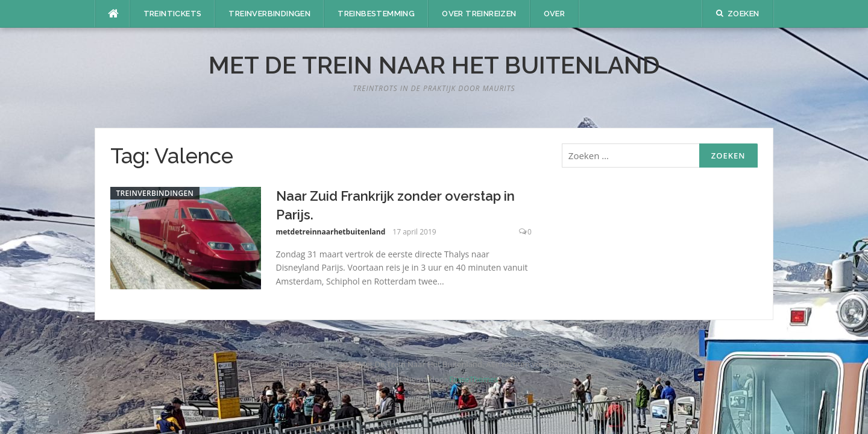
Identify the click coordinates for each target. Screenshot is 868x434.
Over (555, 14)
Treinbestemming (376, 14)
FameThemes (473, 379)
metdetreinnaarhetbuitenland (331, 232)
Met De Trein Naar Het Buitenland (434, 65)
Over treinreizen (479, 14)
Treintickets (173, 14)
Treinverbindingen (269, 14)
